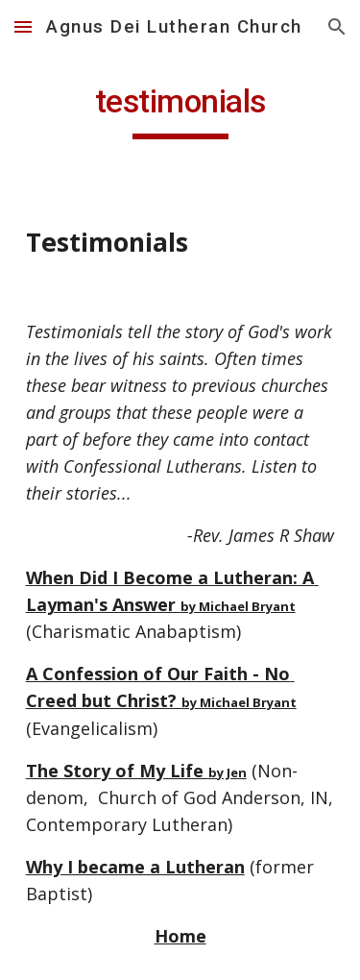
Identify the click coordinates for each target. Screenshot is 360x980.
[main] (180, 110)
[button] (23, 26)
